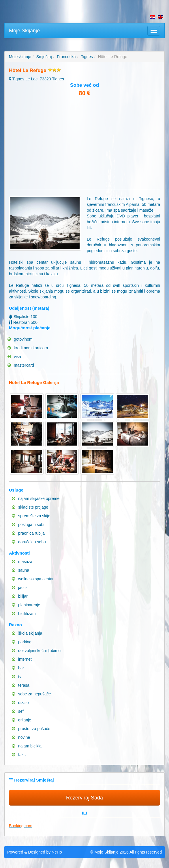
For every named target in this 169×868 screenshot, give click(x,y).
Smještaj (44, 57)
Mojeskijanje (20, 57)
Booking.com (21, 826)
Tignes (87, 57)
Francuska (66, 57)
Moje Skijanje (24, 31)
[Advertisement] (84, 143)
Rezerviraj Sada (84, 798)
